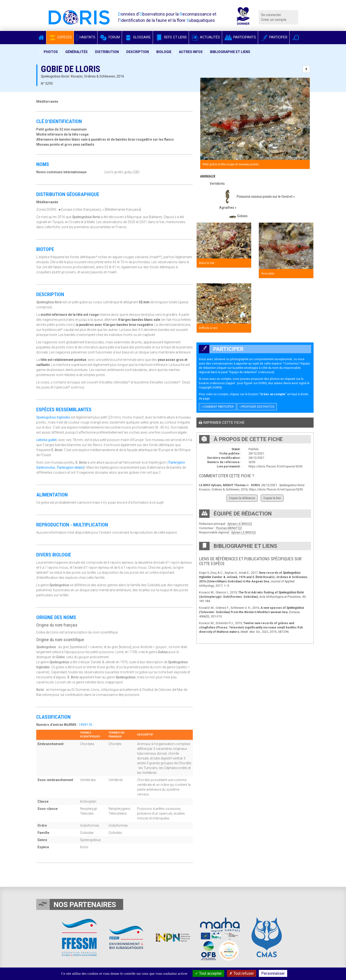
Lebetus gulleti (46, 440)
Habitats (86, 37)
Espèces (60, 37)
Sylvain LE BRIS (238, 524)
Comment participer (218, 407)
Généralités (76, 52)
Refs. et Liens (171, 37)
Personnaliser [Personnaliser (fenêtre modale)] (273, 973)
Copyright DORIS (210, 387)
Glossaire (137, 37)
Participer (274, 37)
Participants (240, 37)
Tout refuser (242, 973)
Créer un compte (274, 20)
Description (138, 52)
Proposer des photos (257, 407)
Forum (110, 37)
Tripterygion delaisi (70, 467)
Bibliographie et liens (230, 52)
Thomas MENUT (227, 528)
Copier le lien (272, 498)
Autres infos (191, 52)
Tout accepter (208, 973)
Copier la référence (242, 498)
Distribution (107, 52)
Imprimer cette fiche (222, 423)
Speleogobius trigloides (53, 417)
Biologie (164, 52)
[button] (296, 38)
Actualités (205, 37)
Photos (51, 52)
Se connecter (271, 15)
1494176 (85, 725)
